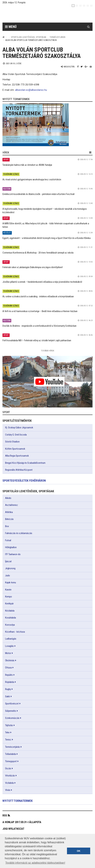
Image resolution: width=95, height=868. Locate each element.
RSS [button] (5, 815)
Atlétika (9, 512)
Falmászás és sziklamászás (19, 533)
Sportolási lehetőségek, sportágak (29, 37)
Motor (8, 653)
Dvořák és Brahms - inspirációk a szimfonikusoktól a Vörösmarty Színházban (39, 326)
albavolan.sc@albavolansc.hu (31, 90)
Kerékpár (9, 604)
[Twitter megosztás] (82, 67)
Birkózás (9, 519)
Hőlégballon (11, 547)
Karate (8, 590)
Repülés (9, 675)
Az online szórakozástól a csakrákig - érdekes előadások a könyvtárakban (38, 296)
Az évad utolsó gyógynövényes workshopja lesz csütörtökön (32, 180)
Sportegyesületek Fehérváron (24, 481)
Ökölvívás (10, 660)
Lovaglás (9, 646)
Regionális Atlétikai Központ (19, 470)
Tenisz (8, 740)
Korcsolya (10, 625)
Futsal (8, 540)
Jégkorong (10, 568)
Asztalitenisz (12, 505)
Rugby (8, 689)
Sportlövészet (12, 704)
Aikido (8, 498)
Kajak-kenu (11, 582)
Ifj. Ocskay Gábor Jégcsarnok (19, 428)
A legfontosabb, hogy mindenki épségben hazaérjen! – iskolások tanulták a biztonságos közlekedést (45, 211)
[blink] (91, 6)
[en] (77, 6)
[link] (47, 125)
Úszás (8, 768)
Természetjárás (58, 37)
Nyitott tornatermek (18, 801)
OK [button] (79, 851)
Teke (7, 732)
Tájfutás (9, 725)
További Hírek (48, 351)
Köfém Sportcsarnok (15, 449)
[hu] (73, 6)
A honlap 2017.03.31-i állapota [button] (22, 822)
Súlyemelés (11, 711)
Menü (11, 27)
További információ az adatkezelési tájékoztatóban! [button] (35, 863)
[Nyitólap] (3, 37)
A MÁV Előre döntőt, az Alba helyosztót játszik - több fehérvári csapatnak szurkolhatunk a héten (46, 225)
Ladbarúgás (11, 639)
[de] (84, 6)
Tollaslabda (11, 754)
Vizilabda (9, 783)
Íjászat (8, 561)
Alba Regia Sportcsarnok (17, 456)
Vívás (8, 790)
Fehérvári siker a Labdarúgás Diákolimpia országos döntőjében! (33, 267)
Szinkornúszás (12, 718)
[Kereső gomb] (88, 27)
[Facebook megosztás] (78, 67)
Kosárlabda (11, 618)
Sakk (8, 696)
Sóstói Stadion (12, 442)
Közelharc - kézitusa (15, 632)
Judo (8, 576)
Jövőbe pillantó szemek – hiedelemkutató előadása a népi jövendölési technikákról (42, 282)
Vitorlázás (10, 776)
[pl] (80, 6)
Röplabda (10, 682)
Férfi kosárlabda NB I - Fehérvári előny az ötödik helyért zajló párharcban (37, 340)
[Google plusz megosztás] (86, 67)
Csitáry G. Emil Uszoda (16, 435)
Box (7, 526)
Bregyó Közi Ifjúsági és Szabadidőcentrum (25, 463)
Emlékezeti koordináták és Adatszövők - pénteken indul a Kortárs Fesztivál (38, 194)
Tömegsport (11, 761)
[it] (88, 6)
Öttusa (8, 668)
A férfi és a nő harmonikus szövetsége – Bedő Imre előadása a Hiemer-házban (40, 311)
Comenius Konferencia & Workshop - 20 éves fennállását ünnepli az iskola (38, 253)
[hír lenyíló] (90, 152)
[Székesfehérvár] (33, 15)
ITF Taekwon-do (13, 554)
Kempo (9, 597)
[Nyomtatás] (91, 67)
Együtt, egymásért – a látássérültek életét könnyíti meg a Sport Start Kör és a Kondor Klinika (47, 238)
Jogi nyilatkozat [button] (13, 829)
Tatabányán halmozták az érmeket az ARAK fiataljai (27, 165)
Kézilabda (10, 611)
